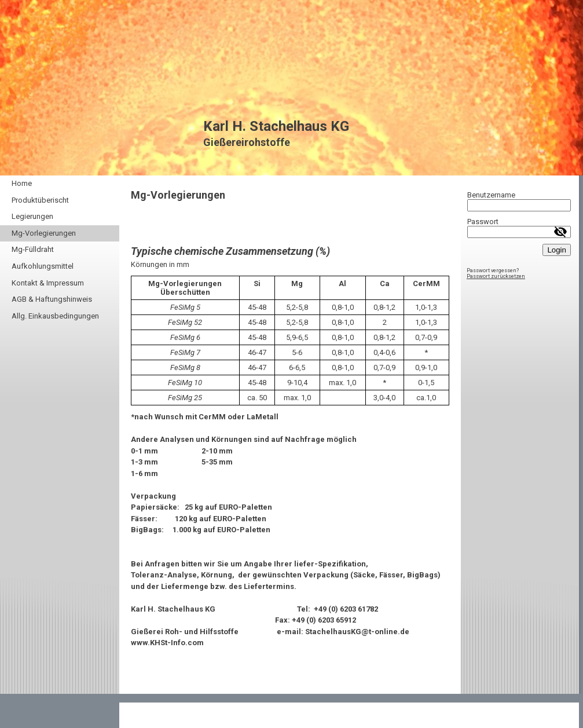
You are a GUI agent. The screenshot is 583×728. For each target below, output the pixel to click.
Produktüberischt (40, 200)
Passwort (483, 222)
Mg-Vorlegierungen (44, 233)
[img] (291, 88)
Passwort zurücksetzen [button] (496, 276)
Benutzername (491, 195)
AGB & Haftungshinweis (52, 299)
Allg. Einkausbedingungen (55, 316)
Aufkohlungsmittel (43, 266)
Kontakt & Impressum (48, 283)
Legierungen (32, 216)
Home (22, 183)
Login (557, 250)
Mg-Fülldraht (33, 249)
